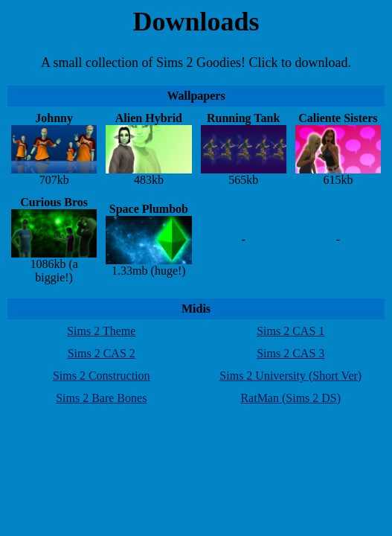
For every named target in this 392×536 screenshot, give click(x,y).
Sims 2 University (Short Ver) (290, 376)
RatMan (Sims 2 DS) (290, 398)
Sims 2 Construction (102, 376)
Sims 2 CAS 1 (290, 331)
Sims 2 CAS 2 (102, 353)
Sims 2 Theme (101, 331)
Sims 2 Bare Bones (101, 398)
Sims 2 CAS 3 (290, 353)
